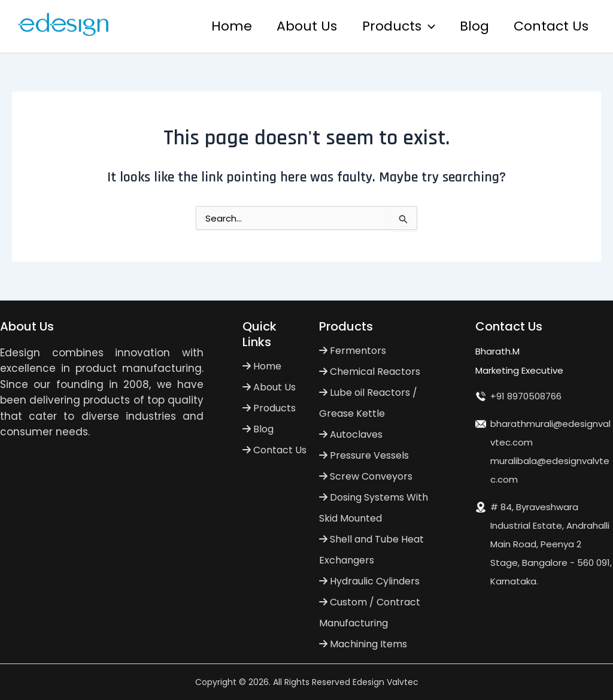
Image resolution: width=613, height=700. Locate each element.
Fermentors (353, 351)
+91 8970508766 (526, 396)
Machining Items (363, 644)
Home (224, 26)
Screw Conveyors (366, 476)
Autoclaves (351, 434)
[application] (424, 26)
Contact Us (550, 26)
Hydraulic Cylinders (369, 581)
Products (394, 26)
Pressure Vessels (364, 455)
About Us (301, 26)
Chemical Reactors (370, 372)
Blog (472, 26)
